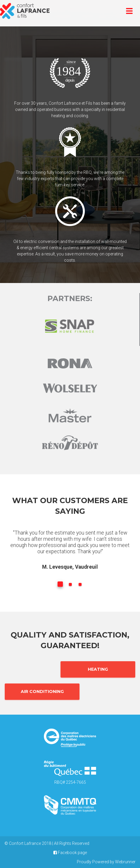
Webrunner (125, 862)
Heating (98, 669)
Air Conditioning (42, 691)
